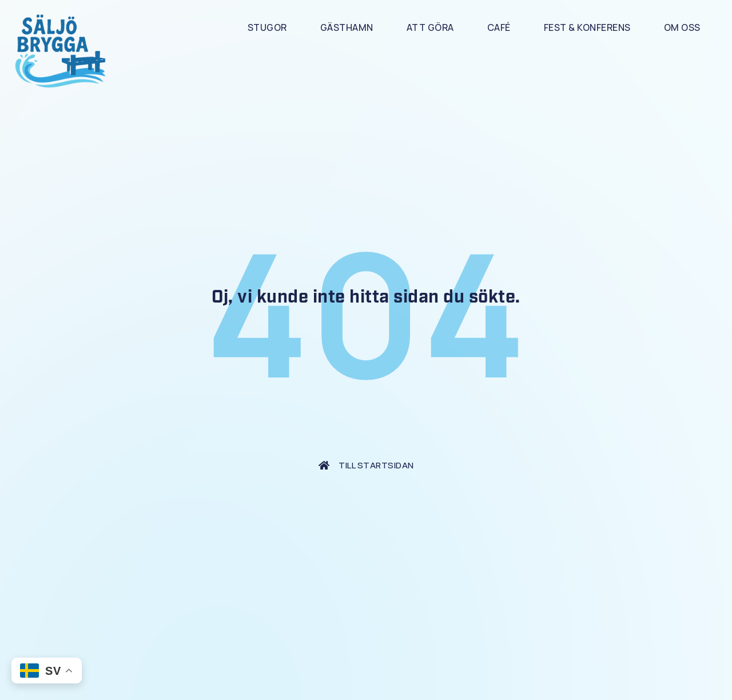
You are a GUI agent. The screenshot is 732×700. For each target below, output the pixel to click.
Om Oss (682, 27)
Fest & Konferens (587, 27)
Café (499, 27)
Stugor (267, 27)
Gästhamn (347, 27)
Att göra (430, 27)
